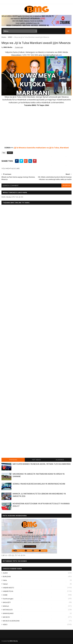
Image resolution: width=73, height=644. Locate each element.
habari (5, 584)
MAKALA (6, 606)
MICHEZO (6, 617)
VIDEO (10, 37)
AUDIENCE (60, 460)
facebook (66, 185)
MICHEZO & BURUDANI (11, 621)
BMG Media (14, 641)
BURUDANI (7, 576)
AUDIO (5, 573)
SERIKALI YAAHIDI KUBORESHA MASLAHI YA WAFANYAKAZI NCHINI (39, 484)
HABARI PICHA (8, 591)
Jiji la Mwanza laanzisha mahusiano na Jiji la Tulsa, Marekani (41, 148)
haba (5, 580)
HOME (5, 595)
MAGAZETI (7, 602)
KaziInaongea (8, 599)
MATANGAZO (8, 610)
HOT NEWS (36, 460)
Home (4, 37)
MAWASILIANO (8, 613)
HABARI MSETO (8, 588)
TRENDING (13, 460)
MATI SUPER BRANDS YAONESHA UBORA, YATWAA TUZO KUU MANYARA (42, 464)
